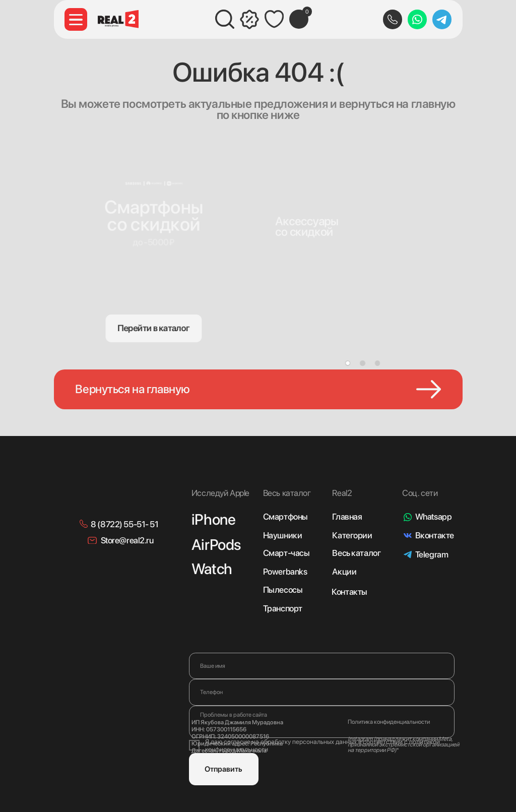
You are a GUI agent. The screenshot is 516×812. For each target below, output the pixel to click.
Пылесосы (283, 590)
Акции (344, 572)
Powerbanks (285, 572)
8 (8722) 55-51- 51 (124, 524)
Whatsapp (434, 517)
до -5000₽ (154, 242)
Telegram (432, 554)
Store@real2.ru (127, 540)
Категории (352, 535)
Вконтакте (435, 535)
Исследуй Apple (220, 493)
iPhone (213, 519)
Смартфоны (285, 517)
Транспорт (283, 608)
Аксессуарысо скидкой (307, 227)
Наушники (283, 535)
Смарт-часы (286, 553)
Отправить (223, 769)
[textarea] (322, 722)
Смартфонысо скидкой (154, 215)
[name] (322, 666)
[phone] (322, 692)
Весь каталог (356, 553)
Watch (212, 569)
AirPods (216, 545)
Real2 (342, 493)
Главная (347, 517)
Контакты (349, 592)
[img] (310, 203)
